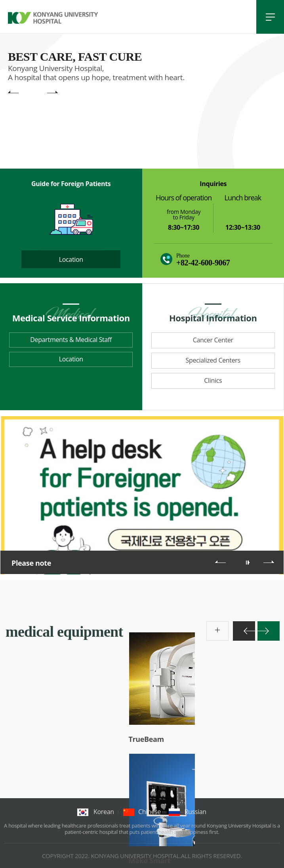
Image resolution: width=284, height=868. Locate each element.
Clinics (213, 380)
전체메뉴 (270, 17)
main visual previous (13, 93)
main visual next (52, 93)
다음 (269, 562)
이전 (220, 562)
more (211, 625)
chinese (142, 812)
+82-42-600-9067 (203, 263)
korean (96, 812)
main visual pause (30, 93)
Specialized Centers (213, 360)
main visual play (41, 93)
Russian (188, 812)
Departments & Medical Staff (71, 340)
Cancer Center (213, 340)
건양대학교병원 (53, 18)
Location (71, 259)
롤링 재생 (249, 563)
